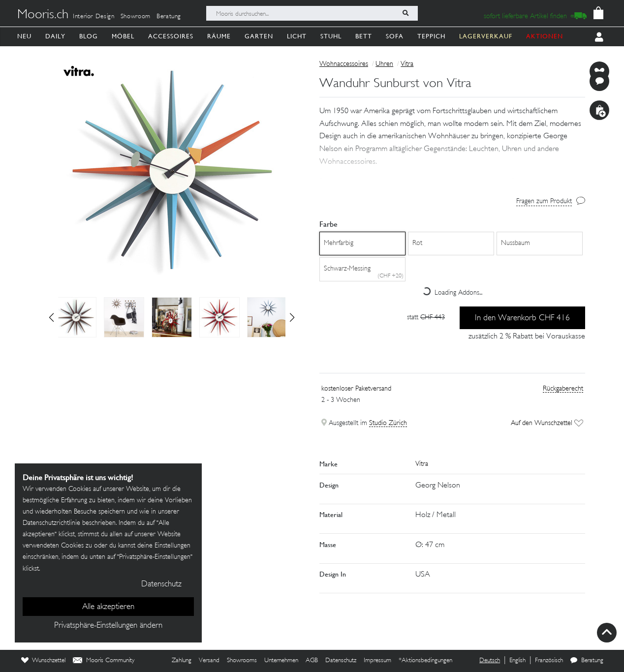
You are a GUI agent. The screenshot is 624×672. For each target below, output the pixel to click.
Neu (24, 36)
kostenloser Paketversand (356, 389)
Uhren (384, 64)
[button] (292, 317)
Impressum (377, 661)
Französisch (549, 661)
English (517, 661)
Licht (297, 36)
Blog (89, 36)
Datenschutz (341, 661)
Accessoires (171, 36)
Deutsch (490, 661)
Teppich (431, 36)
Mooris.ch (43, 15)
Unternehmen (281, 661)
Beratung (169, 17)
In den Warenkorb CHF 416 (522, 318)
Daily (55, 36)
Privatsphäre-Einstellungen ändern (108, 626)
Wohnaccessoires (344, 64)
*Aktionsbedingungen (425, 661)
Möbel (123, 36)
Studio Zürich (388, 423)
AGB (312, 661)
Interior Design (94, 17)
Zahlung (182, 661)
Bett (364, 36)
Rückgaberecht (563, 389)
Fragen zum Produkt (544, 201)
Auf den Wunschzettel (547, 423)
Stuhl (331, 36)
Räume (219, 36)
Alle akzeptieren (108, 607)
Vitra (407, 64)
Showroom (136, 17)
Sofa (395, 36)
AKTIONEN (545, 36)
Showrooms (242, 661)
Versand (209, 661)
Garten (259, 36)
